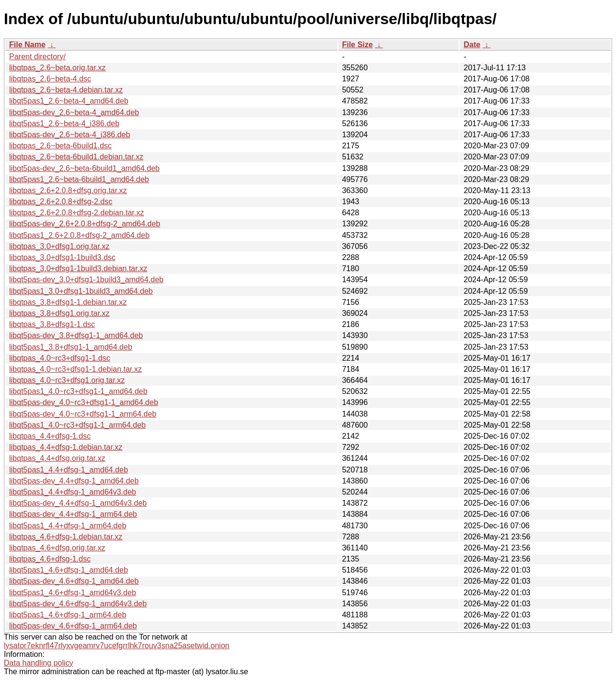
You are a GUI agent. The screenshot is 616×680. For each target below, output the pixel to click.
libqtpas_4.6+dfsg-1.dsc (50, 559)
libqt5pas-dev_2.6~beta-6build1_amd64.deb (84, 168)
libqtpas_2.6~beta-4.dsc (50, 79)
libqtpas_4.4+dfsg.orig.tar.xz (57, 458)
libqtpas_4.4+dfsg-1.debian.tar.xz (66, 447)
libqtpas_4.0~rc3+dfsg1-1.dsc (60, 358)
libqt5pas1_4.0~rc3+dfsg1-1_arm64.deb (77, 425)
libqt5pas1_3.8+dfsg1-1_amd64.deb (71, 347)
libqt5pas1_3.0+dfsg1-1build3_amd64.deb (81, 291)
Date (472, 45)
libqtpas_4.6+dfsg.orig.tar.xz (57, 548)
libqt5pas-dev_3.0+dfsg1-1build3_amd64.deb (86, 280)
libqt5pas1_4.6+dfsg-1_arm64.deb (68, 615)
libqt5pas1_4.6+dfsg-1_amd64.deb (69, 570)
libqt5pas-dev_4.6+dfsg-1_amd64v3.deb (78, 604)
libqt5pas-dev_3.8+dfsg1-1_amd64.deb (76, 335)
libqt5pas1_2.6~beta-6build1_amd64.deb (79, 179)
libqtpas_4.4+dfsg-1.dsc (50, 436)
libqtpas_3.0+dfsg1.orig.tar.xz (59, 246)
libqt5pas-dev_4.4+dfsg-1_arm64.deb (73, 514)
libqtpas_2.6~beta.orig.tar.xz (58, 68)
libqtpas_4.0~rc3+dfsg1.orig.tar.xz (67, 380)
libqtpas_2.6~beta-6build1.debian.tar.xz (76, 157)
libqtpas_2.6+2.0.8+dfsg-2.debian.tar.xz (77, 213)
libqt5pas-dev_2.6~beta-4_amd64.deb (74, 112)
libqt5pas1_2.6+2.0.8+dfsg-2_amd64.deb (79, 235)
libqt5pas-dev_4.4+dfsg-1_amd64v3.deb (78, 503)
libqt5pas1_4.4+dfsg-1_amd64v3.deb (73, 492)
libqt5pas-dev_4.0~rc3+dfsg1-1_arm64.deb (83, 414)
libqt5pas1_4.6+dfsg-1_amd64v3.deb (73, 593)
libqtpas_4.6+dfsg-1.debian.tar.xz (66, 537)
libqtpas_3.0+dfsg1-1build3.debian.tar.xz (78, 268)
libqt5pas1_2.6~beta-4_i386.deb (64, 124)
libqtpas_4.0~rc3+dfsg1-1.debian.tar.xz (76, 369)
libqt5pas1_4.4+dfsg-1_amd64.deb (69, 470)
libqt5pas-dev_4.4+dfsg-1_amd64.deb (74, 481)
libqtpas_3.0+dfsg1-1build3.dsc (62, 257)
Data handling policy (38, 663)
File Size (358, 45)
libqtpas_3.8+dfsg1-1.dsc (52, 324)
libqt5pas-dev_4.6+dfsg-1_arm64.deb (73, 626)
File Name (27, 45)
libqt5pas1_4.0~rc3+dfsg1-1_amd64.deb (78, 391)
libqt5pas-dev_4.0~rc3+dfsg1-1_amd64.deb (84, 402)
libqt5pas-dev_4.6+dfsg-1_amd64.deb (74, 581)
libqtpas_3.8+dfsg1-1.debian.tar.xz (68, 302)
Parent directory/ (37, 57)
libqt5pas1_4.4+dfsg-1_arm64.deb (68, 526)
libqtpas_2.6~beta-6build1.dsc (60, 146)
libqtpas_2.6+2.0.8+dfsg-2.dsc (61, 202)
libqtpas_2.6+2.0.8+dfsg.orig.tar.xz (68, 190)
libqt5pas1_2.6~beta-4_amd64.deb (69, 101)
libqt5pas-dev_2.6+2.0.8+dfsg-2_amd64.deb (85, 224)
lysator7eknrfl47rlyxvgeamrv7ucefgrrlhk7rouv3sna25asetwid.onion (117, 646)
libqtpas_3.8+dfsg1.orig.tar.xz (59, 313)
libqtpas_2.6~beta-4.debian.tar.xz (66, 90)
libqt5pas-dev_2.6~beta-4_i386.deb (70, 135)
